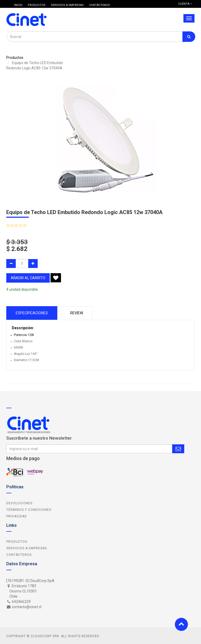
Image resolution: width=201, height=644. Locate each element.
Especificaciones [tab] (32, 313)
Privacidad (17, 516)
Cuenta (185, 4)
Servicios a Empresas (27, 548)
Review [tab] (77, 313)
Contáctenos (19, 555)
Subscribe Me (178, 449)
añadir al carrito (28, 278)
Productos (15, 58)
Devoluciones (19, 503)
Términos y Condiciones (29, 510)
